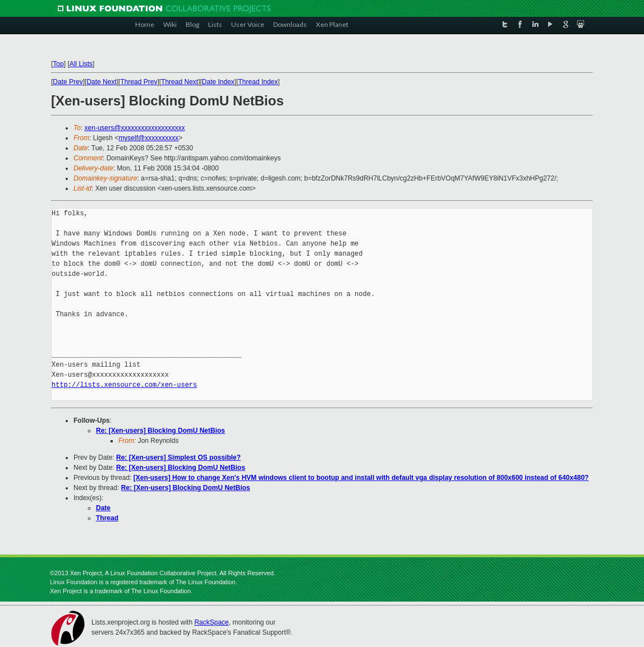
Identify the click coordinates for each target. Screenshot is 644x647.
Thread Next (180, 82)
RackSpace (211, 622)
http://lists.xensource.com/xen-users (124, 385)
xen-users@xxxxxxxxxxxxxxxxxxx (135, 128)
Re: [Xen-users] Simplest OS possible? (178, 457)
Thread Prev (139, 82)
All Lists (81, 64)
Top (58, 64)
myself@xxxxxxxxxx (148, 138)
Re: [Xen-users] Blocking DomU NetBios (160, 431)
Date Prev (68, 82)
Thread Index (258, 82)
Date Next (101, 82)
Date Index (218, 82)
